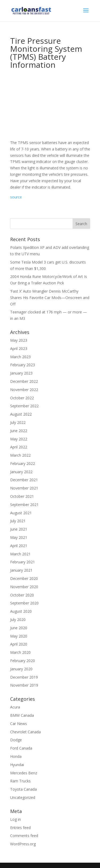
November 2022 (24, 390)
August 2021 (21, 513)
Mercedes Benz (24, 773)
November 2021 (24, 488)
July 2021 (18, 521)
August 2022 (21, 414)
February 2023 (23, 365)
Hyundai (17, 765)
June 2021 (19, 529)
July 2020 (18, 620)
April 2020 (19, 644)
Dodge (16, 740)
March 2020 (20, 652)
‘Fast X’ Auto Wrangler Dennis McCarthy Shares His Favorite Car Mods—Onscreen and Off (50, 298)
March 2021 (20, 554)
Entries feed (20, 828)
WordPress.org (23, 844)
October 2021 (22, 496)
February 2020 (23, 661)
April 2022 (19, 447)
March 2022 (20, 455)
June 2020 (19, 628)
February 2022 (23, 463)
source (16, 197)
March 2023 (20, 357)
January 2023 (21, 373)
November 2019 (24, 685)
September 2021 (24, 505)
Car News (19, 724)
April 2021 (19, 546)
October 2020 (22, 595)
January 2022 (21, 472)
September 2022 (24, 406)
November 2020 (24, 587)
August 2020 (21, 611)
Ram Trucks (20, 781)
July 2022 (18, 422)
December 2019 (24, 677)
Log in (15, 819)
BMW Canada (22, 715)
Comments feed (24, 836)
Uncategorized (23, 797)
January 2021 (21, 570)
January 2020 (21, 669)
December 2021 (24, 480)
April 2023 (19, 349)
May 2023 (19, 340)
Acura (15, 707)
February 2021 (23, 562)
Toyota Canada (23, 789)
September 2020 (24, 603)
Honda (16, 756)
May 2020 (19, 636)
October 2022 (22, 398)
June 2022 (19, 431)
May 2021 (19, 537)
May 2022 (19, 439)
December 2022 (24, 381)
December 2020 (24, 578)
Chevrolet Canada (25, 732)
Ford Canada (21, 748)
